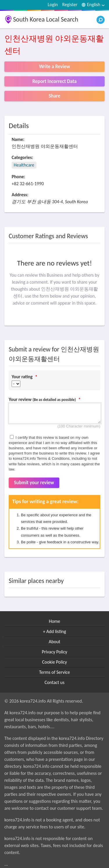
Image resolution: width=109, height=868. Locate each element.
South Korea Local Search (46, 19)
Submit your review (34, 483)
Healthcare (24, 165)
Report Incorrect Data (54, 81)
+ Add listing (55, 631)
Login (53, 5)
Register (70, 5)
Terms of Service (54, 672)
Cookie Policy (55, 662)
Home (54, 621)
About (55, 642)
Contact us (54, 682)
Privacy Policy (55, 652)
